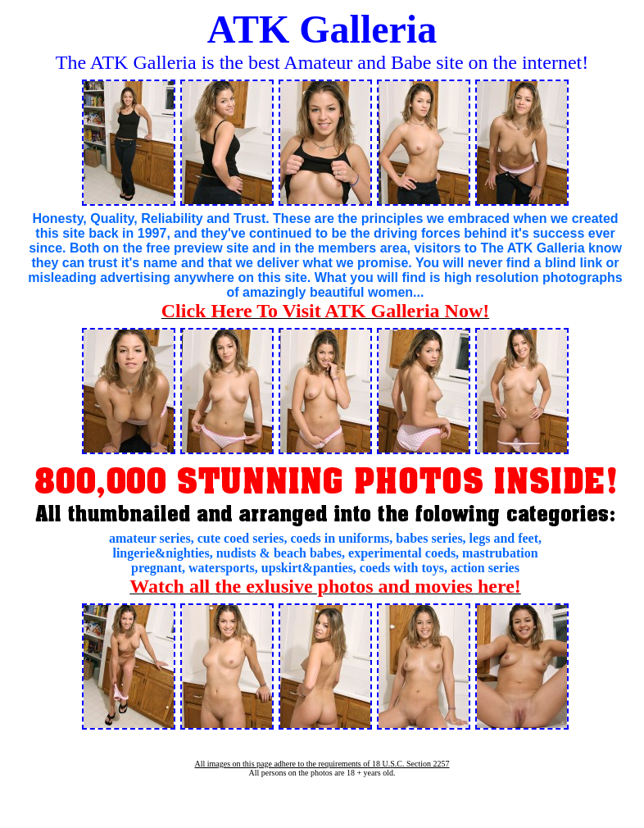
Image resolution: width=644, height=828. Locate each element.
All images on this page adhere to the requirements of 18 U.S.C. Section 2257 (322, 764)
